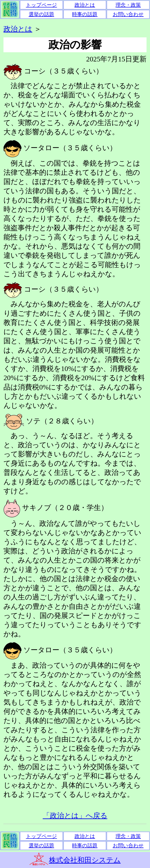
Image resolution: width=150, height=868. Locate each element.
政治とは (18, 29)
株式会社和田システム (85, 860)
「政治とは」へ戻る (75, 816)
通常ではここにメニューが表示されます (75, 10)
